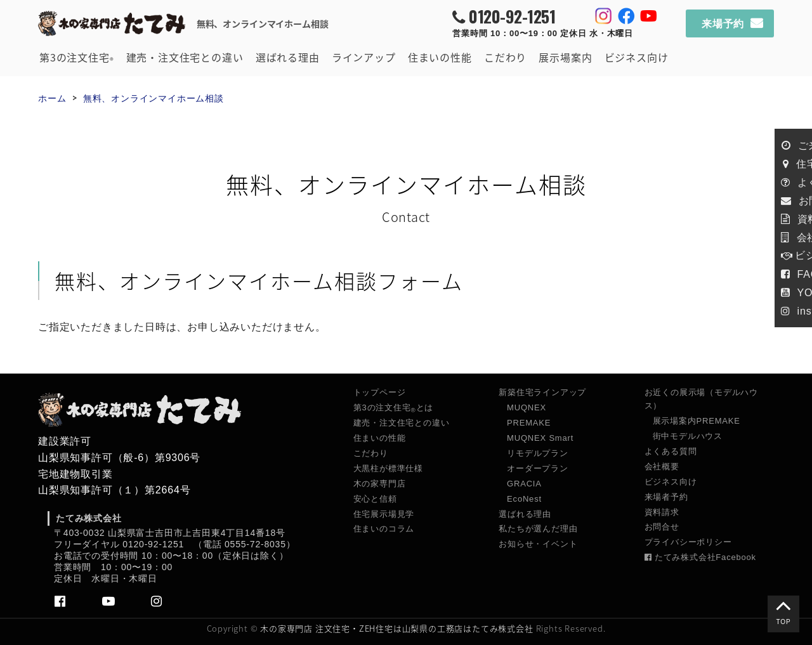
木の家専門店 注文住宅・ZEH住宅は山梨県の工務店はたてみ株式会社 (396, 628)
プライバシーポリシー (688, 542)
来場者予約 (666, 497)
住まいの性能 (440, 57)
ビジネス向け (637, 57)
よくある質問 (671, 451)
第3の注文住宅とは (393, 408)
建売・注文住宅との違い (185, 57)
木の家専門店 (380, 484)
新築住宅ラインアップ (542, 392)
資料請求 (662, 512)
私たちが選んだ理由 (538, 529)
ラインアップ (364, 57)
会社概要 (662, 466)
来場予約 (723, 24)
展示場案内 (565, 57)
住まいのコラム (384, 529)
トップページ (380, 392)
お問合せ (662, 527)
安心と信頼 (375, 499)
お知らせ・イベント (538, 544)
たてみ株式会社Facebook (700, 557)
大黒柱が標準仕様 (388, 468)
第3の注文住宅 (76, 58)
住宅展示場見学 (384, 514)
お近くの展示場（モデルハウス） (701, 399)
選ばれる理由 (288, 57)
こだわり (505, 57)
